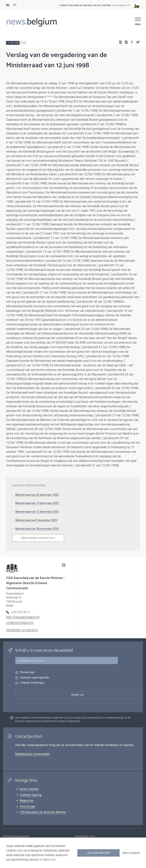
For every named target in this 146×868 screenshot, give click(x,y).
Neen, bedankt (131, 853)
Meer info (49, 860)
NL (8, 5)
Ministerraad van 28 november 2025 (37, 529)
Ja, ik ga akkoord (98, 853)
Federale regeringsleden (35, 678)
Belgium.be (27, 801)
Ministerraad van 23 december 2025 (37, 495)
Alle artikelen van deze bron (38, 538)
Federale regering (31, 795)
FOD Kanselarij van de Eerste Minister (43, 812)
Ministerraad (27, 673)
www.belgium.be (121, 5)
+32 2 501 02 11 (21, 612)
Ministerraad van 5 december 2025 (36, 520)
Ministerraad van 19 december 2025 (37, 503)
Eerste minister (29, 789)
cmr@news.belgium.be (20, 623)
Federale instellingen (32, 683)
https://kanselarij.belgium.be (23, 617)
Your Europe (27, 806)
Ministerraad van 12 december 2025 (37, 512)
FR (15, 5)
